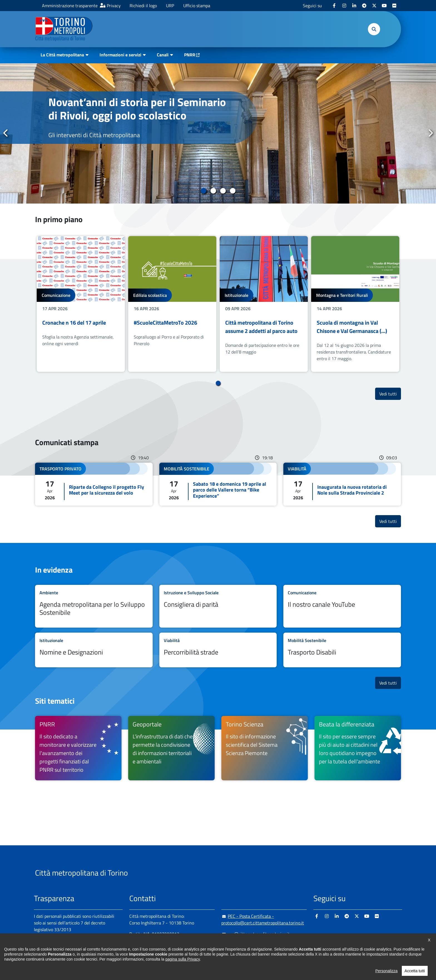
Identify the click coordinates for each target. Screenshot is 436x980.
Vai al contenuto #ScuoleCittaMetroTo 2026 (172, 304)
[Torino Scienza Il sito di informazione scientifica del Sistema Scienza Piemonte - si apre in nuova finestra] (265, 748)
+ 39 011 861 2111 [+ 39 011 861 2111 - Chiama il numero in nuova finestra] (173, 945)
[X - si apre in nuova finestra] (374, 6)
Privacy (114, 6)
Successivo (430, 133)
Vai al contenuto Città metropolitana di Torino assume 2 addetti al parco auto (264, 304)
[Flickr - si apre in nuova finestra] (394, 6)
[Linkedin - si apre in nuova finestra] (354, 6)
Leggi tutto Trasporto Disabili (342, 650)
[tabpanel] (218, 133)
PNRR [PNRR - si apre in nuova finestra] (190, 55)
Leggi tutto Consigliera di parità (218, 606)
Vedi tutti (390, 394)
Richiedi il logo (143, 6)
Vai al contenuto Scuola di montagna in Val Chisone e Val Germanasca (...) (355, 304)
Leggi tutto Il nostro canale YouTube (342, 606)
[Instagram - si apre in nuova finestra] (344, 6)
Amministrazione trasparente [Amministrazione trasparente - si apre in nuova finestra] (70, 6)
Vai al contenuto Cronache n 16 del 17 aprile (81, 304)
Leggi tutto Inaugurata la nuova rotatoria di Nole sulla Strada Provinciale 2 (342, 484)
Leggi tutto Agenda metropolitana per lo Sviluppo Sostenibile (94, 606)
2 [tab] (213, 191)
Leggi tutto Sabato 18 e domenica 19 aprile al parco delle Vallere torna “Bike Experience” (218, 484)
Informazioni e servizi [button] (120, 55)
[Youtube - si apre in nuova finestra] (384, 6)
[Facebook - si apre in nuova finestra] (334, 6)
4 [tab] (233, 191)
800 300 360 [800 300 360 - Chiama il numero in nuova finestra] (182, 956)
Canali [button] (163, 55)
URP (170, 6)
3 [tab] (223, 191)
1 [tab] (203, 191)
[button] (374, 29)
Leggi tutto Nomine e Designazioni (94, 650)
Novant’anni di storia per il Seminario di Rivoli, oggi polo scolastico (137, 109)
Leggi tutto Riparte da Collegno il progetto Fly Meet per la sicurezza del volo (94, 484)
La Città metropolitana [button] (62, 55)
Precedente (6, 133)
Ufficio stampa (197, 6)
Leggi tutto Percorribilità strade (218, 650)
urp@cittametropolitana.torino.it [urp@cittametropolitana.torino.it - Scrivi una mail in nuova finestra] (256, 934)
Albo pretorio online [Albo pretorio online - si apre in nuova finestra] (53, 949)
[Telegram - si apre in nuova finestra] (364, 6)
